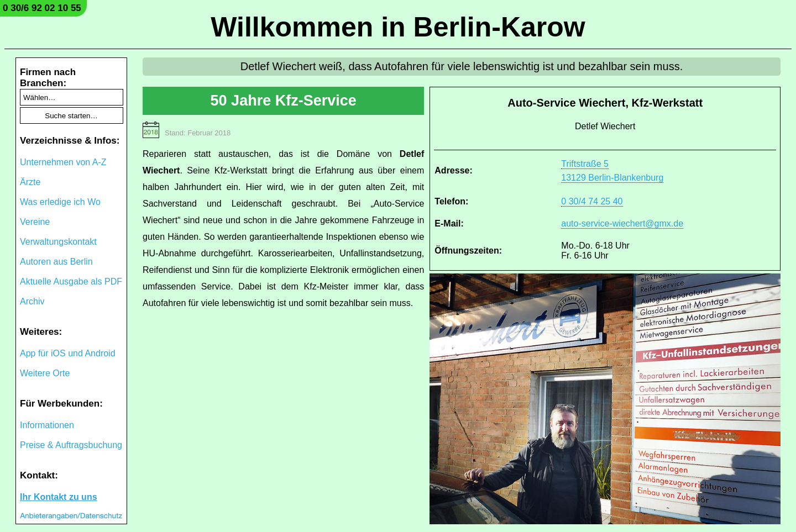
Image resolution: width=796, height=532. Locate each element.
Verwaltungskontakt (58, 242)
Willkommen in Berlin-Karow (398, 27)
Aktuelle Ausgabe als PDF (71, 281)
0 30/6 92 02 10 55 (42, 8)
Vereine (35, 222)
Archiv (32, 301)
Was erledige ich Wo (60, 202)
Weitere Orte (45, 373)
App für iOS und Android (68, 353)
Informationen (47, 425)
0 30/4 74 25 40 (592, 201)
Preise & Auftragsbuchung (71, 445)
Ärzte (30, 182)
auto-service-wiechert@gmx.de (622, 223)
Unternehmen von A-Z (63, 162)
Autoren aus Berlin (56, 262)
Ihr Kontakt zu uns (59, 497)
